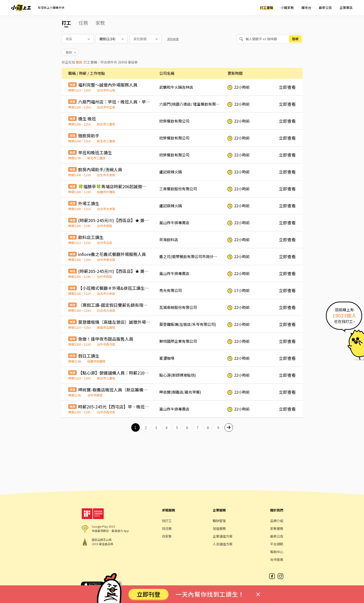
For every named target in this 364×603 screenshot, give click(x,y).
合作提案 (277, 559)
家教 (100, 23)
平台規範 (277, 544)
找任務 (167, 528)
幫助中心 (277, 552)
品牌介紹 (277, 521)
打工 (66, 23)
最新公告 (325, 8)
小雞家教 (287, 8)
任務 (83, 23)
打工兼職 (267, 8)
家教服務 (277, 528)
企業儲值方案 (223, 536)
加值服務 (219, 528)
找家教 (167, 536)
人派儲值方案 (223, 544)
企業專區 (346, 8)
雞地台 (306, 8)
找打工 (167, 521)
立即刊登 (148, 594)
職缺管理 (219, 521)
